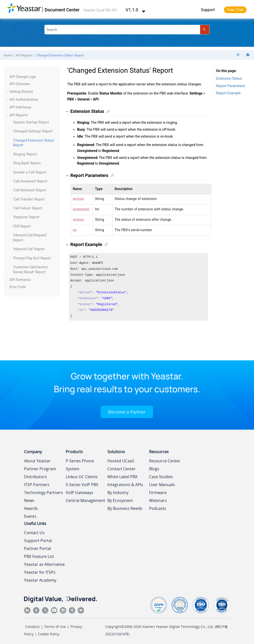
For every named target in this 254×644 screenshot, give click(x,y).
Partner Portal (37, 546)
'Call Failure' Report (28, 208)
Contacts (32, 625)
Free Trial (235, 10)
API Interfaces (20, 107)
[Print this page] (248, 55)
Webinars (158, 498)
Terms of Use (55, 625)
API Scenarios (20, 280)
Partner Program (40, 467)
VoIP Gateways (79, 491)
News (29, 498)
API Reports (24, 55)
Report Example (228, 93)
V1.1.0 (135, 10)
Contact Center (122, 467)
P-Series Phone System (80, 463)
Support (208, 10)
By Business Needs (125, 506)
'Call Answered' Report (30, 181)
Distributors (35, 475)
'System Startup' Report (31, 122)
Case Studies (161, 475)
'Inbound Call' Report (29, 249)
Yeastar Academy (40, 578)
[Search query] (127, 30)
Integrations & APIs (125, 483)
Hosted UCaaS (121, 459)
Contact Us (34, 531)
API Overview (20, 84)
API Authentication (24, 99)
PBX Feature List (39, 554)
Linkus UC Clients (82, 475)
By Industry (118, 491)
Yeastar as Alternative (44, 562)
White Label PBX (122, 475)
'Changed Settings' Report (33, 131)
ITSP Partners (37, 483)
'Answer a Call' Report (30, 172)
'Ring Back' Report (27, 163)
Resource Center (165, 459)
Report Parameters (231, 86)
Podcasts (158, 506)
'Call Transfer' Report (29, 199)
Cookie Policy (49, 632)
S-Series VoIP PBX (82, 483)
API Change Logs (23, 77)
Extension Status (229, 78)
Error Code (18, 287)
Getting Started (21, 92)
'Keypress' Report (26, 217)
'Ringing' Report (25, 154)
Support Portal (38, 539)
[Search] (205, 30)
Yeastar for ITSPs (40, 570)
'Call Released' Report (30, 190)
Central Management (85, 498)
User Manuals (162, 483)
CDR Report (22, 226)
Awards (31, 506)
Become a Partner (127, 410)
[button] (7, 77)
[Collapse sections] (238, 55)
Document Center (62, 10)
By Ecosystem (120, 498)
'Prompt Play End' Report (32, 258)
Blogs (154, 467)
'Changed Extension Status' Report (60, 55)
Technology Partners (44, 491)
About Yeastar (37, 459)
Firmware (158, 491)
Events (30, 514)
